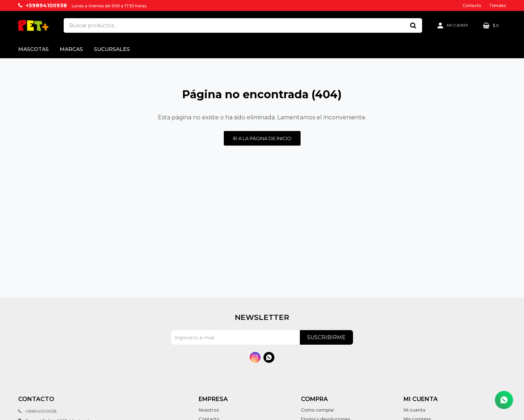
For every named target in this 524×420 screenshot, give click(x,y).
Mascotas (33, 49)
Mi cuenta (414, 410)
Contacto (472, 5)
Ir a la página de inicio (262, 138)
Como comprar (318, 410)
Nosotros (209, 410)
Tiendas (498, 5)
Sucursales (112, 49)
